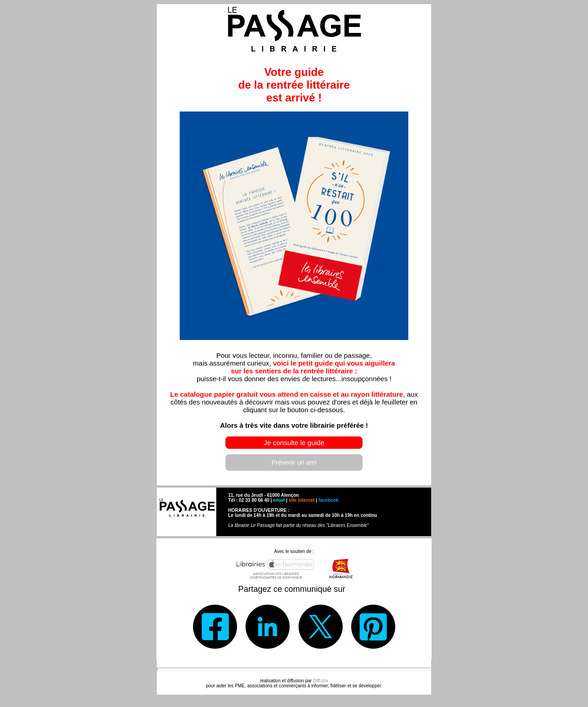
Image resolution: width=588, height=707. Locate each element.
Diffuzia (321, 681)
